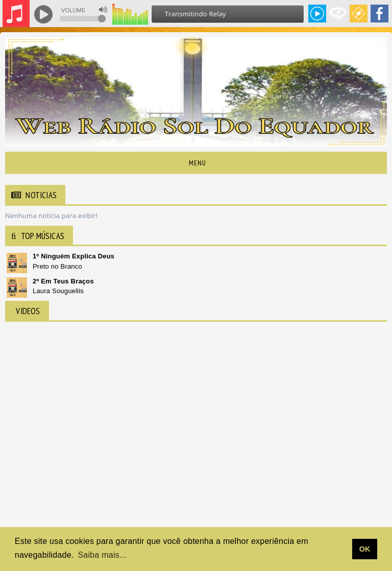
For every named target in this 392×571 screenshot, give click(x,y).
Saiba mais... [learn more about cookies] (102, 555)
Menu (196, 163)
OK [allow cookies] (365, 549)
